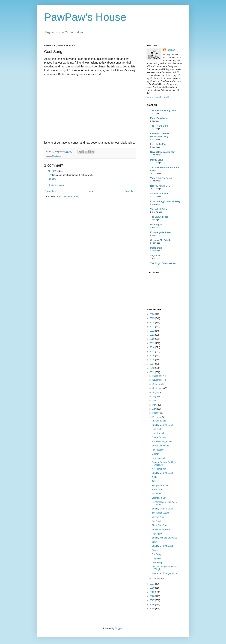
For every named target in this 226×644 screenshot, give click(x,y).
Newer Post (50, 191)
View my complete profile (158, 97)
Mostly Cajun (157, 160)
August (156, 392)
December (158, 376)
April (155, 409)
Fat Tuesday (158, 450)
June (155, 401)
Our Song (156, 554)
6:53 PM (53, 179)
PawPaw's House (85, 17)
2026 (153, 314)
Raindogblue (157, 225)
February (157, 417)
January (156, 579)
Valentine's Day (159, 498)
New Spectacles (159, 458)
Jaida (154, 477)
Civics (155, 550)
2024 (153, 323)
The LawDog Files (159, 217)
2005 (153, 609)
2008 (153, 596)
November (158, 380)
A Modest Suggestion (162, 441)
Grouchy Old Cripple (161, 240)
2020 (153, 339)
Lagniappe (157, 534)
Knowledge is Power (161, 232)
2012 (153, 372)
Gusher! (156, 454)
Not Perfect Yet (159, 469)
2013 (153, 368)
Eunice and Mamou (161, 446)
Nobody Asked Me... (160, 186)
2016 (153, 356)
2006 (153, 605)
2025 (153, 318)
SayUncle (155, 256)
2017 (153, 352)
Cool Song (157, 563)
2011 (153, 584)
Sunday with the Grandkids (164, 538)
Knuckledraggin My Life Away (165, 201)
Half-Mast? (157, 494)
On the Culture (159, 437)
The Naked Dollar (159, 209)
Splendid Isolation (159, 194)
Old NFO (52, 171)
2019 (153, 343)
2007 (153, 600)
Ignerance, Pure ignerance (164, 573)
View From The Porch (161, 178)
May (155, 405)
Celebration (57, 156)
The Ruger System (161, 513)
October (156, 384)
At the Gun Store (160, 525)
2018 (153, 347)
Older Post (130, 191)
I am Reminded (159, 433)
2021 (153, 335)
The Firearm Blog (159, 126)
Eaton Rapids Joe (159, 118)
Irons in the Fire (158, 144)
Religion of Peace (160, 486)
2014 (153, 364)
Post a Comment (56, 185)
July (155, 397)
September (158, 388)
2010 (153, 588)
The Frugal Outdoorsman (163, 263)
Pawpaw (171, 50)
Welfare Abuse (159, 517)
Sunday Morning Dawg (163, 425)
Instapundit (156, 248)
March (156, 413)
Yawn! (155, 542)
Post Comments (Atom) (68, 196)
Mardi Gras (157, 490)
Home (91, 191)
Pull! (154, 481)
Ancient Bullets (159, 421)
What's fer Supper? (161, 529)
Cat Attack (157, 521)
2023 (153, 327)
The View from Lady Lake (163, 110)
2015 (153, 360)
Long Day (156, 558)
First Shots (157, 429)
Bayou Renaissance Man (163, 152)
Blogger (119, 628)
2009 (153, 592)
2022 (153, 331)
